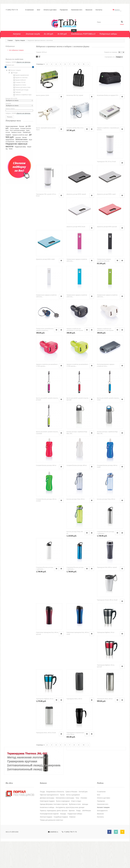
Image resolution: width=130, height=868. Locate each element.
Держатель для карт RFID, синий (45, 266)
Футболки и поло (75, 829)
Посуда (14, 72)
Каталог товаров (14, 69)
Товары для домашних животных (51, 845)
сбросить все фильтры (23, 61)
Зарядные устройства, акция (20, 134)
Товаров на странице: (111, 51)
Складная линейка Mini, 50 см (75, 129)
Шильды (85, 829)
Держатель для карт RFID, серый (106, 198)
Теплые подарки (14, 127)
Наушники (18, 136)
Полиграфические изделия (49, 838)
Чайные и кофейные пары (22, 94)
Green (11, 148)
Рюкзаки (22, 125)
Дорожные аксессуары (22, 140)
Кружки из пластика (20, 76)
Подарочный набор (20, 146)
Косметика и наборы (47, 832)
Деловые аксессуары (47, 822)
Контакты (100, 10)
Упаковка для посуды (21, 89)
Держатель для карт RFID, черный (76, 198)
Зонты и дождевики (73, 819)
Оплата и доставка (51, 10)
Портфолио (64, 10)
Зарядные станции (16, 131)
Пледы (78, 835)
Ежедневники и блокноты (55, 816)
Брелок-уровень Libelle (43, 95)
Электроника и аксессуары (65, 822)
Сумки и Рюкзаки (71, 816)
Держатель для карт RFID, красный (107, 232)
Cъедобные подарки (61, 841)
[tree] (19, 82)
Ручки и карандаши (63, 826)
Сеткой (37, 56)
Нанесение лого (77, 10)
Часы (77, 822)
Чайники (17, 91)
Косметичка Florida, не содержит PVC (108, 95)
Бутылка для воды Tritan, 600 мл (76, 516)
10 (84, 63)
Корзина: (119, 10)
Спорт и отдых (76, 826)
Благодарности (102, 835)
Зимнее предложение (12, 125)
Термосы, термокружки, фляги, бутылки (54, 835)
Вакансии (90, 10)
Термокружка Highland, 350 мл (106, 654)
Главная (10, 39)
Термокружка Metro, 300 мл (74, 723)
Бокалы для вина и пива (22, 86)
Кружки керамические (21, 74)
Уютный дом (83, 816)
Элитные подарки (46, 841)
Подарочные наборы (75, 838)
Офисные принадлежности (49, 819)
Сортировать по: (110, 56)
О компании (30, 10)
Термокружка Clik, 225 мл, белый (106, 164)
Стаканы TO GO (19, 81)
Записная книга (21, 138)
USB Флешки (86, 835)
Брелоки (72, 835)
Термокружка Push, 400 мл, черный (107, 587)
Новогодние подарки (47, 826)
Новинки (72, 841)
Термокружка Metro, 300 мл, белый (46, 759)
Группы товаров (20, 39)
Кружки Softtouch (19, 79)
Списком (40, 56)
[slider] (6, 66)
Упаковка (84, 822)
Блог (39, 10)
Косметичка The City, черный (75, 95)
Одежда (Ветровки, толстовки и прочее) (54, 829)
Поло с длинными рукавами (17, 129)
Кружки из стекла (19, 84)
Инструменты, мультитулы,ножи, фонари (70, 832)
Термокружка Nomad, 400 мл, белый (107, 620)
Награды (63, 838)
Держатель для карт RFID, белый (76, 232)
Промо (62, 819)
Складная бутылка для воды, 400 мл (46, 480)
